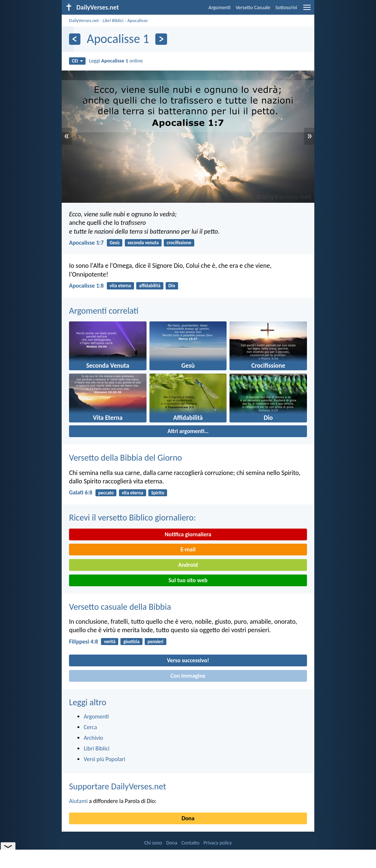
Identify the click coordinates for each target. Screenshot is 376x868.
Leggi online (116, 61)
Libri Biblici (113, 20)
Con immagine (188, 676)
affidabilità (150, 286)
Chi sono (153, 843)
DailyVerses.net (84, 20)
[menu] (307, 10)
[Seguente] (161, 39)
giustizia (131, 642)
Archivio (93, 738)
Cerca (90, 727)
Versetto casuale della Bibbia (120, 607)
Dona (188, 818)
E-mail (188, 549)
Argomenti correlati (104, 311)
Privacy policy (218, 843)
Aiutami (78, 801)
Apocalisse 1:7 (86, 243)
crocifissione (179, 243)
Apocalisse (138, 20)
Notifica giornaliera (188, 534)
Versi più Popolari (104, 759)
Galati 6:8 (81, 492)
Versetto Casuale (253, 8)
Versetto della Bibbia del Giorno (126, 458)
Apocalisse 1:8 (86, 286)
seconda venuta (143, 243)
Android (188, 565)
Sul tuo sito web (188, 580)
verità (110, 642)
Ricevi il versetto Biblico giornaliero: (133, 517)
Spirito (158, 493)
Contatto (190, 843)
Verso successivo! (188, 660)
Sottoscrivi (286, 8)
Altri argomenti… (188, 431)
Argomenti (220, 8)
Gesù (115, 243)
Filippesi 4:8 (84, 642)
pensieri (156, 642)
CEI (77, 61)
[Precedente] (75, 39)
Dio (172, 286)
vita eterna (120, 286)
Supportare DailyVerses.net (117, 786)
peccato (106, 493)
